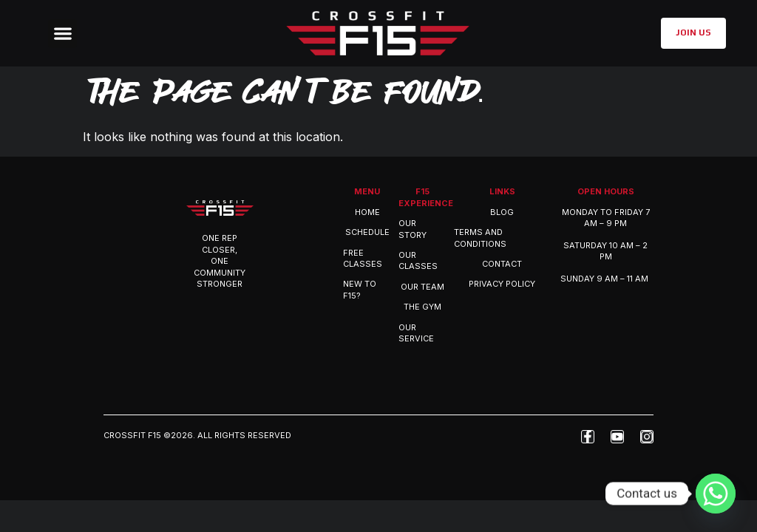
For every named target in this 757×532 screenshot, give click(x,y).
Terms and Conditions (480, 238)
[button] (62, 34)
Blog (502, 212)
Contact (502, 264)
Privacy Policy (502, 284)
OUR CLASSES (418, 260)
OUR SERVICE (416, 333)
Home (367, 212)
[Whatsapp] (716, 494)
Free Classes (363, 258)
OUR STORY (413, 229)
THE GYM (422, 307)
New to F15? (360, 289)
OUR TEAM (422, 287)
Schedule (367, 232)
